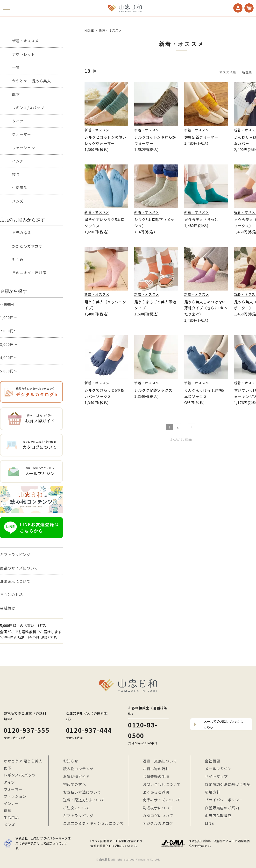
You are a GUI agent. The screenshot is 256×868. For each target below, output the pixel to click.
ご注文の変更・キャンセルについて (93, 823)
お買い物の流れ (156, 769)
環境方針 (212, 792)
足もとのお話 (11, 594)
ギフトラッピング (15, 554)
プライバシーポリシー (224, 800)
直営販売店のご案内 (222, 808)
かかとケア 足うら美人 (32, 81)
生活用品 (20, 188)
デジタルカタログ (158, 823)
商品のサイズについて (19, 568)
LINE (209, 823)
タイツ (18, 121)
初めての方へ (74, 784)
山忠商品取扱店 (218, 815)
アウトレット (23, 54)
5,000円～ (9, 371)
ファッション (23, 148)
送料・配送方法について (84, 800)
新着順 (247, 72)
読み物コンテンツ (78, 769)
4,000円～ (9, 358)
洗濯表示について (15, 581)
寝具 (16, 174)
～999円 (7, 304)
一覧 (16, 68)
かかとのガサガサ (27, 246)
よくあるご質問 (156, 792)
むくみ (18, 259)
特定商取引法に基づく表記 (228, 784)
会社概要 (8, 608)
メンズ (18, 201)
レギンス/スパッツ (28, 108)
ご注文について (76, 808)
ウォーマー (22, 134)
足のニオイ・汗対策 (29, 273)
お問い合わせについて (162, 784)
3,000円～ (9, 344)
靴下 (16, 94)
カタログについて (158, 815)
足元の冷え (22, 232)
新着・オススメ (25, 41)
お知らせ (71, 761)
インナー (20, 161)
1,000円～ (9, 317)
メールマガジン (218, 769)
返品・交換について (160, 761)
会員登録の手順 (156, 776)
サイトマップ (216, 776)
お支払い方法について (82, 792)
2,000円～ (9, 331)
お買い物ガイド (76, 776)
